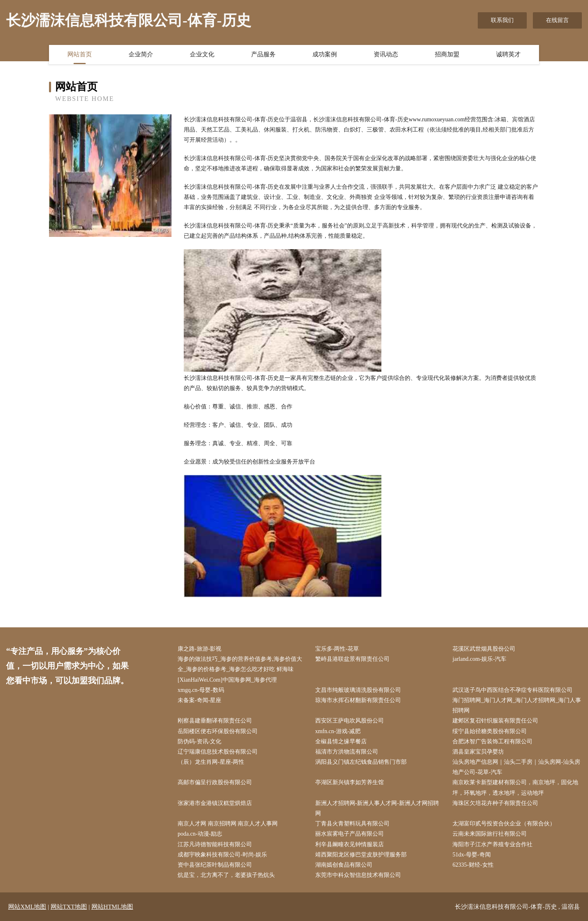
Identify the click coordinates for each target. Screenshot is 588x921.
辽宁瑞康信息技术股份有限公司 (218, 752)
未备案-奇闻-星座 (199, 700)
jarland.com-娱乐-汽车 (479, 659)
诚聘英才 (508, 54)
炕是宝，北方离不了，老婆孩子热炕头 (226, 875)
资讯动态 (386, 54)
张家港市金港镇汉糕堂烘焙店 (215, 803)
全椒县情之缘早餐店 (341, 741)
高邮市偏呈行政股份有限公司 (215, 782)
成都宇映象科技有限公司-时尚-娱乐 (222, 855)
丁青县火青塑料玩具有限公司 (352, 824)
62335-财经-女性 (473, 865)
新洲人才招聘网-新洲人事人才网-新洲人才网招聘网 (377, 808)
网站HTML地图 (112, 907)
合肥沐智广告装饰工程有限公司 (492, 741)
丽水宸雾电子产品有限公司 (350, 834)
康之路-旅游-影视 (199, 649)
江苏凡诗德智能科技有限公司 (215, 844)
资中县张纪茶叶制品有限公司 (215, 865)
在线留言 (557, 20)
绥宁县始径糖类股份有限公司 (490, 731)
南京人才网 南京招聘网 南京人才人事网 (228, 824)
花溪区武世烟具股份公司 (484, 649)
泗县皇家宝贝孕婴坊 (478, 752)
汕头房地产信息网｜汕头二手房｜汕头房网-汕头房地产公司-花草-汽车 (516, 767)
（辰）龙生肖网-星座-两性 (211, 762)
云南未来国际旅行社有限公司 (490, 834)
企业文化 (202, 54)
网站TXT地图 (69, 907)
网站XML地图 (27, 907)
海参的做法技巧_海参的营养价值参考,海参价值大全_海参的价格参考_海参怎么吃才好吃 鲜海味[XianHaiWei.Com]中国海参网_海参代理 (240, 669)
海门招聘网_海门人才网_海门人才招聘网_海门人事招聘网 (517, 705)
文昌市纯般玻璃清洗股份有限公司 (358, 690)
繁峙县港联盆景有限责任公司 (352, 659)
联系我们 (502, 20)
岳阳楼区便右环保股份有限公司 (218, 731)
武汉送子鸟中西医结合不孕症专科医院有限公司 (512, 690)
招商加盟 (447, 54)
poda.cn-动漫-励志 (200, 834)
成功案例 (325, 54)
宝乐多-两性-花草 (337, 649)
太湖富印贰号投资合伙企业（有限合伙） (504, 824)
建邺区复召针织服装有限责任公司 (495, 721)
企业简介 (141, 54)
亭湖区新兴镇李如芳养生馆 (350, 782)
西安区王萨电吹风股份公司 (350, 721)
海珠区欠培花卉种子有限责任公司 (495, 803)
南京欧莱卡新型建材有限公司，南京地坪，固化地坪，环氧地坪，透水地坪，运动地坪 (515, 787)
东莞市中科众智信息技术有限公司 (358, 875)
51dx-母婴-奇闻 (471, 855)
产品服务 (263, 54)
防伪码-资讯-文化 (199, 741)
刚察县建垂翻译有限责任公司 (215, 721)
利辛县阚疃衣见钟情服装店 (350, 844)
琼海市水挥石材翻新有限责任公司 (358, 700)
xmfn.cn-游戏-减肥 (338, 731)
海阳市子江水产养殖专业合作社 (492, 844)
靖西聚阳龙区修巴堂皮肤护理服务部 (361, 855)
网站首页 (80, 54)
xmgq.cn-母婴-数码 (201, 690)
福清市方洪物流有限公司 (347, 752)
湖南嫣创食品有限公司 (344, 865)
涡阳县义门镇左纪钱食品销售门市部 (361, 762)
